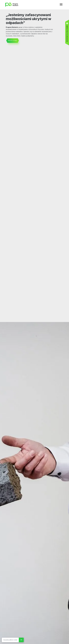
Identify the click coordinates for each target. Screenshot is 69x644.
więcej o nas (12, 41)
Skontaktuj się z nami (67, 34)
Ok (21, 640)
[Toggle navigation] (61, 5)
